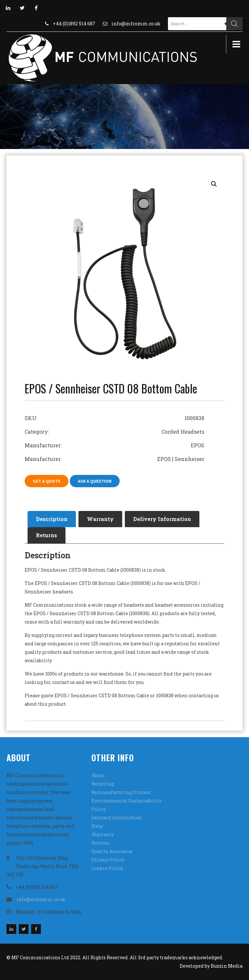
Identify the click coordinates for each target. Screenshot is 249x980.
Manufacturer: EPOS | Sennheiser (114, 459)
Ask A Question (95, 481)
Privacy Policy (108, 860)
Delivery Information (162, 519)
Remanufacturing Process (121, 792)
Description (52, 519)
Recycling (103, 784)
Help (97, 826)
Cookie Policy (107, 868)
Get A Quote (47, 481)
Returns (47, 535)
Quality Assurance (112, 851)
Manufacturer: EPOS (114, 445)
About (98, 775)
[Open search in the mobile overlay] (205, 24)
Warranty (100, 519)
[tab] (52, 519)
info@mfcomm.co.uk (136, 24)
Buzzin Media (227, 966)
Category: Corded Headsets (114, 432)
